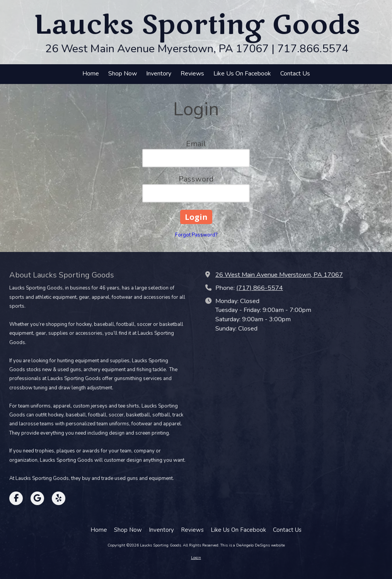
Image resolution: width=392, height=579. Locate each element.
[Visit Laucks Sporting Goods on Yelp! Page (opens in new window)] (59, 498)
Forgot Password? (196, 235)
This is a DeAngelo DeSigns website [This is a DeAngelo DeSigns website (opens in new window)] (253, 545)
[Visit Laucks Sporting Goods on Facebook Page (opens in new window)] (16, 498)
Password (196, 179)
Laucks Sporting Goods (197, 25)
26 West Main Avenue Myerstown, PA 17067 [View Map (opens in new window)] (279, 275)
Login (196, 558)
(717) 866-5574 (260, 288)
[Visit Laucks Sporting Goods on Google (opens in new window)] (37, 498)
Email (196, 144)
